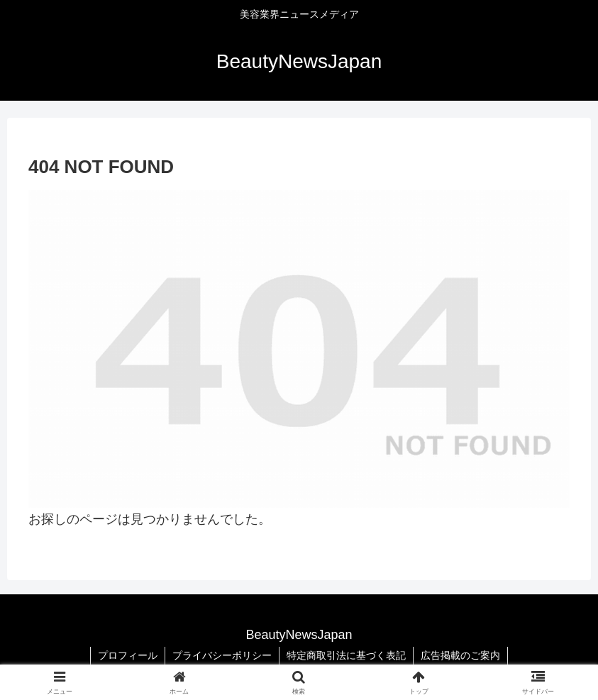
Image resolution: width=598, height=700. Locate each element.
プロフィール (128, 655)
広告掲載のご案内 (460, 655)
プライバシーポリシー (222, 655)
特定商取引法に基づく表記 (346, 655)
